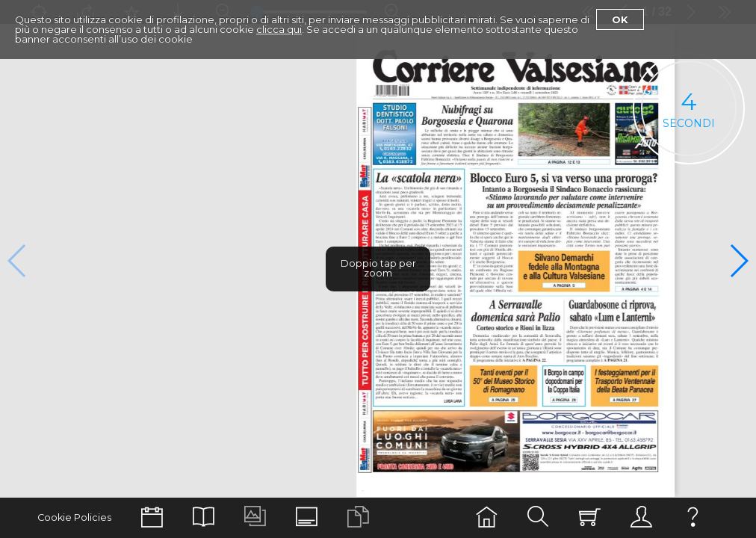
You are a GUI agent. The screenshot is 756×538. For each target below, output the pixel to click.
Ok (620, 19)
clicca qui (279, 29)
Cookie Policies (74, 517)
